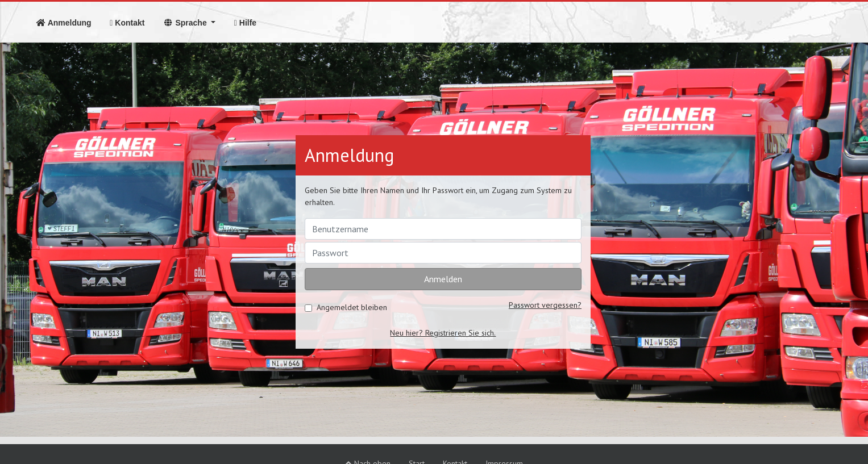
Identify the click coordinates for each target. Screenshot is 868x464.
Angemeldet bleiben (352, 307)
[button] (190, 22)
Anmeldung (67, 22)
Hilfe (245, 23)
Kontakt (127, 23)
